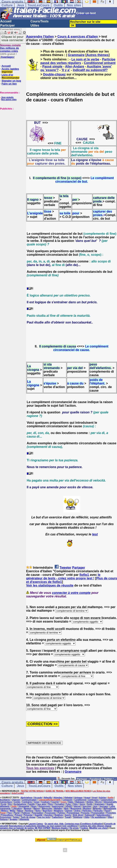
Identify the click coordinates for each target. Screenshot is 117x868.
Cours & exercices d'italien (78, 37)
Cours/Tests (39, 21)
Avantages (7, 57)
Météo (13, 811)
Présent (19, 815)
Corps (37, 802)
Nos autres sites (9, 100)
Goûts (90, 804)
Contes (17, 802)
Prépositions (7, 815)
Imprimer (7, 72)
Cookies (84, 828)
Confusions (93, 800)
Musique (87, 808)
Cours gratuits (12, 782)
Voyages (13, 819)
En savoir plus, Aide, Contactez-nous (62, 824)
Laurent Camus (36, 824)
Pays (10, 813)
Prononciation (98, 813)
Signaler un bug (11, 81)
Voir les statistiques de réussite (50, 585)
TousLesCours (39, 5)
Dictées (90, 802)
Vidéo (87, 817)
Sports (68, 815)
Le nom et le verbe (85, 59)
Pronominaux (73, 813)
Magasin (28, 808)
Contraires (27, 802)
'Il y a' (66, 70)
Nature (20, 811)
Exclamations (20, 804)
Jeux (20, 5)
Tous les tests (44, 817)
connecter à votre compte (71, 593)
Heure (34, 806)
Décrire (98, 802)
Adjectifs (48, 798)
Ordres (77, 811)
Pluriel (17, 813)
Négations (58, 811)
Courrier (55, 802)
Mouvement (76, 808)
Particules (98, 811)
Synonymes (6, 817)
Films (50, 804)
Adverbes (58, 798)
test (95, 534)
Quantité (39, 815)
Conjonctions (107, 800)
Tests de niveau (28, 817)
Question (48, 815)
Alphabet (68, 798)
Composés (67, 800)
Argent (87, 798)
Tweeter (65, 568)
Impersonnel (58, 806)
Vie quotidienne (98, 817)
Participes (87, 811)
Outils (58, 5)
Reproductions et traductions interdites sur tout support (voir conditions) (43, 826)
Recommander (10, 78)
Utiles (35, 25)
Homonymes (44, 806)
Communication (29, 800)
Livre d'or (7, 75)
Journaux (103, 806)
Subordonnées (103, 815)
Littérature (17, 808)
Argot (95, 798)
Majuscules (47, 808)
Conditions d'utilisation (92, 824)
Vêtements (24, 819)
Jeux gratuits (7, 97)
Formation (59, 804)
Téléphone (77, 817)
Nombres (29, 811)
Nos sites (74, 5)
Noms (38, 811)
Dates (71, 802)
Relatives (59, 815)
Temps (16, 817)
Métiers (5, 811)
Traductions (57, 817)
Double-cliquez (54, 74)
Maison (37, 808)
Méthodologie (110, 808)
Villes (110, 817)
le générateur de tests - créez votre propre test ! (63, 577)
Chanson (16, 800)
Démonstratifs (110, 802)
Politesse (26, 813)
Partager (79, 568)
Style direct (78, 815)
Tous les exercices (40, 768)
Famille (31, 804)
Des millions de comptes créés (10, 48)
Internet (77, 806)
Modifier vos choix (99, 828)
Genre (82, 804)
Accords (38, 798)
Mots (66, 808)
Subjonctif (90, 815)
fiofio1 (84, 575)
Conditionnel (80, 800)
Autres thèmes (97, 55)
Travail (68, 817)
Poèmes (61, 813)
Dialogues (80, 802)
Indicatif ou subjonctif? (90, 70)
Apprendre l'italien (40, 37)
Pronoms (85, 813)
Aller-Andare (75, 66)
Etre (10, 804)
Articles (103, 798)
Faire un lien (9, 84)
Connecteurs (6, 802)
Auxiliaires (5, 800)
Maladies (58, 808)
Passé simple (52, 66)
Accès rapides (10, 69)
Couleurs (45, 802)
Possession (50, 813)
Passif (107, 811)
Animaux (78, 798)
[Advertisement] (12, 130)
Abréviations (27, 798)
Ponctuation (37, 813)
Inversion (87, 806)
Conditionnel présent (100, 63)
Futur (68, 804)
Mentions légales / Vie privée (65, 828)
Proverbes (111, 813)
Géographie (24, 806)
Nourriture (47, 811)
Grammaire (76, 55)
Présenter (28, 815)
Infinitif (69, 806)
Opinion (69, 811)
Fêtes (75, 804)
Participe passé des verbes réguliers (78, 61)
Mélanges (97, 808)
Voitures (4, 819)
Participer (8, 25)
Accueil (6, 21)
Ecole (4, 804)
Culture (7, 5)
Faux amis (41, 804)
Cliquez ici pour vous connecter (12, 38)
